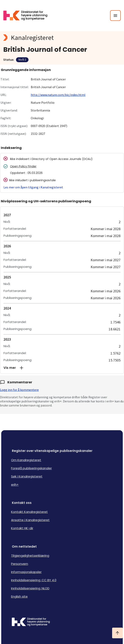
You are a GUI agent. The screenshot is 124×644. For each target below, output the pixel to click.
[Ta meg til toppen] (117, 633)
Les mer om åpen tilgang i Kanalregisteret (33, 187)
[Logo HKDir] (62, 622)
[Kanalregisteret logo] (62, 38)
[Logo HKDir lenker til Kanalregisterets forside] (28, 16)
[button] (62, 368)
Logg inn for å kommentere (19, 390)
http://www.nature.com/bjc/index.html (58, 95)
